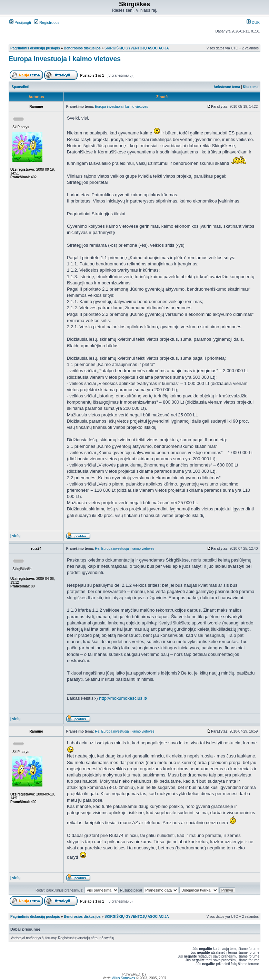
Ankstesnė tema (227, 87)
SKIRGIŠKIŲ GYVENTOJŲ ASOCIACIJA (137, 48)
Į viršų (15, 536)
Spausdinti (21, 87)
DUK (253, 22)
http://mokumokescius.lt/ (123, 698)
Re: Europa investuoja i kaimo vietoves (124, 549)
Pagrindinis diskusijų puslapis (35, 48)
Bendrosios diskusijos (82, 48)
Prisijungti (20, 22)
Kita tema (251, 87)
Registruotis (47, 22)
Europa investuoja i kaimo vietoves (65, 59)
